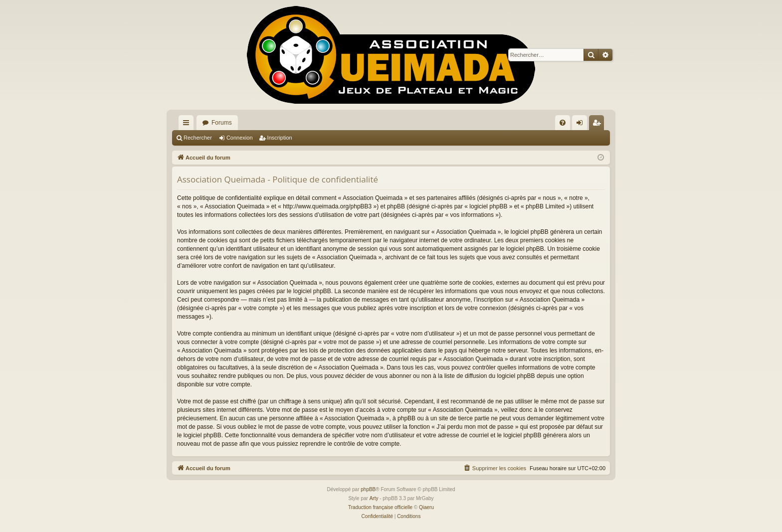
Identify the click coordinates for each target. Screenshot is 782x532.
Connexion (240, 138)
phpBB (368, 489)
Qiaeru (426, 507)
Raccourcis (188, 125)
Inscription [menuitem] (599, 125)
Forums (222, 123)
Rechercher (198, 138)
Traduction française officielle (380, 507)
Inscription (280, 138)
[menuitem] (563, 123)
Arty (374, 498)
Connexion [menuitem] (582, 125)
